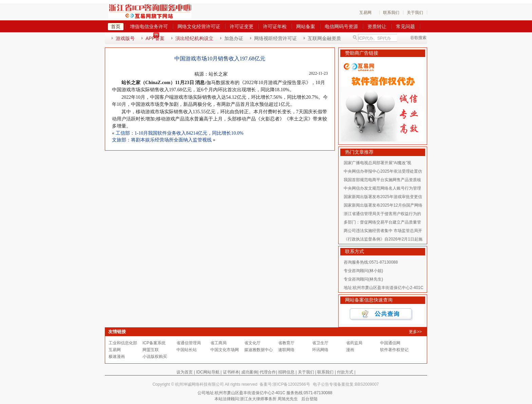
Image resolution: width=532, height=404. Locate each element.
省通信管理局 (189, 343)
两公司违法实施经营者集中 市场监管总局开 (383, 231)
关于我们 (415, 13)
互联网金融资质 (324, 38)
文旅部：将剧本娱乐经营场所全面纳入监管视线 (162, 140)
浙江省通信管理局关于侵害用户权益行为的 (382, 214)
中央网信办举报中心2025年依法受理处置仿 (383, 171)
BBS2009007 (367, 384)
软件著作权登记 (394, 350)
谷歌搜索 (418, 38)
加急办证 (234, 38)
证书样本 (231, 372)
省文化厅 (252, 343)
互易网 (365, 13)
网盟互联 (151, 350)
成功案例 (249, 372)
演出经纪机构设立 (194, 38)
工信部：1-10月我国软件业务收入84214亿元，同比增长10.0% (180, 133)
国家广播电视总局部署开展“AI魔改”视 (377, 163)
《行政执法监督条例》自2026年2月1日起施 (383, 239)
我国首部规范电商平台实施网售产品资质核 (382, 180)
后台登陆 (309, 399)
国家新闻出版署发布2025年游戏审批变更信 (383, 197)
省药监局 (354, 343)
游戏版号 (125, 38)
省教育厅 (286, 343)
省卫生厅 (320, 343)
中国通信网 (390, 343)
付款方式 (345, 372)
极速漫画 (117, 357)
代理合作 (268, 372)
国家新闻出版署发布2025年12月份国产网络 (383, 205)
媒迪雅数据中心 (259, 350)
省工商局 (218, 343)
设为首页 (185, 372)
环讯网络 (320, 350)
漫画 (350, 350)
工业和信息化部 (123, 343)
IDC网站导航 (208, 372)
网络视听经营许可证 (275, 38)
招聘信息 (286, 372)
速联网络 (286, 350)
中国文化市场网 (225, 350)
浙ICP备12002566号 (291, 384)
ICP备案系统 (154, 343)
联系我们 (391, 13)
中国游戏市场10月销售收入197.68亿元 (220, 59)
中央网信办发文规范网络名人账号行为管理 (382, 188)
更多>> (415, 332)
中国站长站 (187, 350)
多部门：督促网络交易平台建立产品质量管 (382, 222)
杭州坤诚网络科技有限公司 (199, 384)
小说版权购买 (155, 357)
